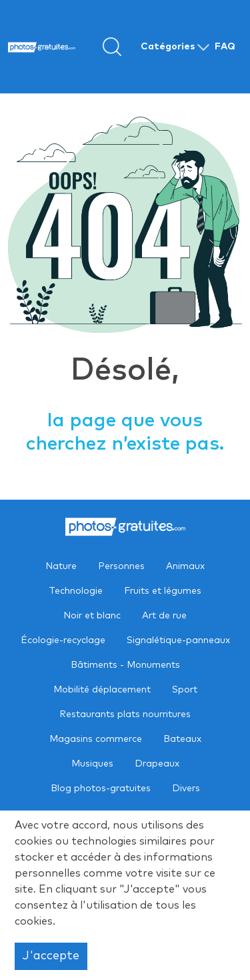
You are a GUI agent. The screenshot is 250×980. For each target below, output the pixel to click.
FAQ (225, 47)
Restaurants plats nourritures (125, 714)
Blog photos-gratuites (101, 789)
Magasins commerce (96, 739)
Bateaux (182, 739)
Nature (61, 566)
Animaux (185, 566)
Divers (186, 789)
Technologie (76, 591)
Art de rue (164, 616)
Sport (185, 690)
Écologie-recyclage (63, 640)
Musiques (92, 764)
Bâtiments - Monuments (125, 665)
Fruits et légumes (163, 591)
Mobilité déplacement (102, 690)
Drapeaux (157, 764)
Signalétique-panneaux (178, 640)
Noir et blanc (92, 616)
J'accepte (51, 956)
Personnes (121, 566)
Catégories (168, 47)
